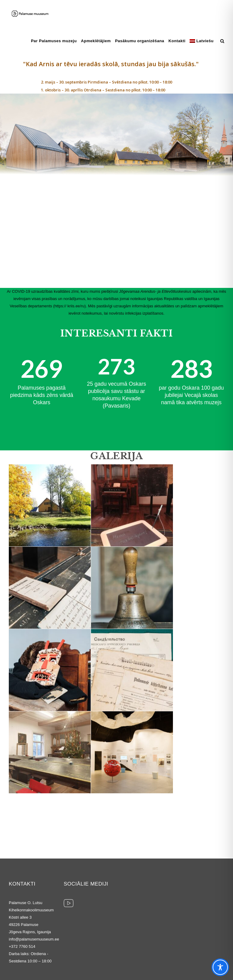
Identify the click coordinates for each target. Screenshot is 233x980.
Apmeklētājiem (96, 41)
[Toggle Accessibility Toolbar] (220, 967)
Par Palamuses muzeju (54, 41)
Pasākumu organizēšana (140, 41)
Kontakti (177, 41)
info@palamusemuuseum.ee (34, 939)
